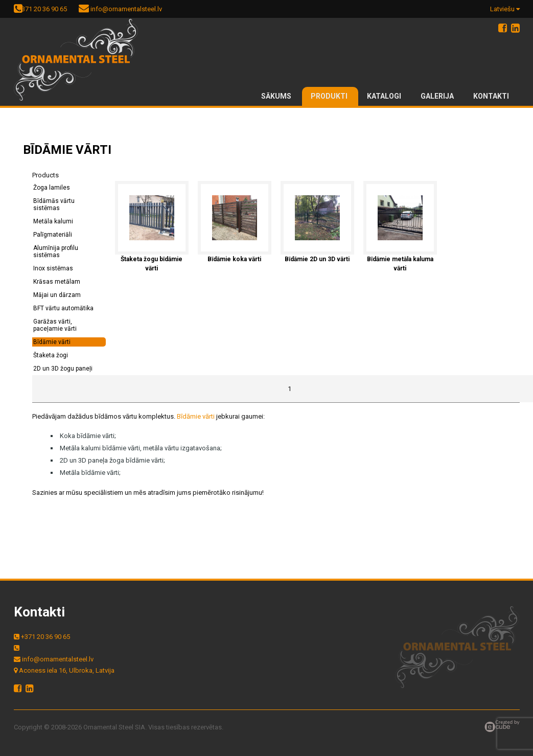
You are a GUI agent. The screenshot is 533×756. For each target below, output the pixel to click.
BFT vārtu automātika (63, 308)
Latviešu (505, 9)
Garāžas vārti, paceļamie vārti (55, 325)
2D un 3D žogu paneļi (63, 369)
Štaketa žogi (51, 355)
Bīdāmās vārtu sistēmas (54, 204)
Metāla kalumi (53, 221)
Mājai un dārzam (57, 295)
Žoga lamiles (52, 188)
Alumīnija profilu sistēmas (56, 251)
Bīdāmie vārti (52, 342)
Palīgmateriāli (53, 235)
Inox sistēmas (53, 268)
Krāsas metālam (57, 282)
